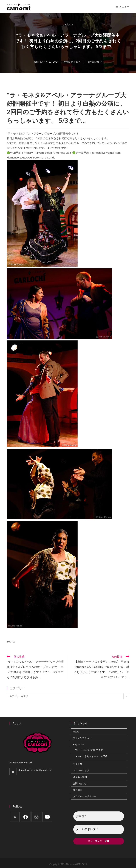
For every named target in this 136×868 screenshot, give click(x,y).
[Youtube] (47, 817)
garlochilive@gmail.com (40, 770)
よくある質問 (80, 777)
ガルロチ (76, 62)
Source (11, 641)
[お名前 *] (99, 816)
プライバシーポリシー (84, 796)
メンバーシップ (81, 770)
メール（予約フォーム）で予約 (91, 756)
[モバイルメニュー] (123, 7)
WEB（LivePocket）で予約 (89, 750)
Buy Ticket (78, 744)
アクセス (78, 764)
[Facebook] (26, 817)
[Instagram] (36, 817)
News (76, 732)
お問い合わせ (80, 783)
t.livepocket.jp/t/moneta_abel (53, 153)
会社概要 (78, 790)
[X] (15, 817)
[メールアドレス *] (99, 829)
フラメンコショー (82, 738)
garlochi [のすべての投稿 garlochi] (68, 24)
